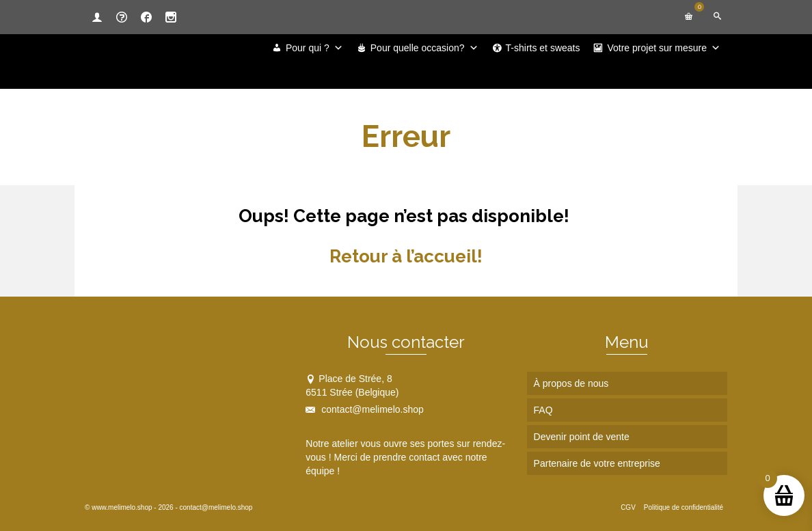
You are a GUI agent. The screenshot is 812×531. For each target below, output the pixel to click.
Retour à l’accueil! (406, 256)
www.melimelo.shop (122, 507)
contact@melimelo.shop (365, 409)
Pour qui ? (314, 48)
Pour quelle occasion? (424, 48)
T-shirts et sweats (543, 48)
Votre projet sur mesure (664, 48)
